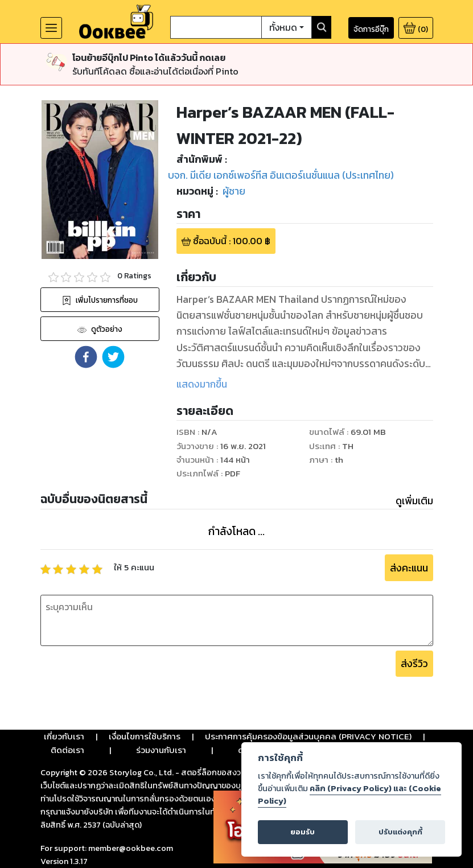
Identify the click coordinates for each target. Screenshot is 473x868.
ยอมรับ (303, 832)
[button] (86, 357)
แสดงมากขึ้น (202, 384)
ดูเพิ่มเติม (414, 501)
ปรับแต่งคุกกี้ (400, 832)
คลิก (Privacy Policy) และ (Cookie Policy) (349, 795)
